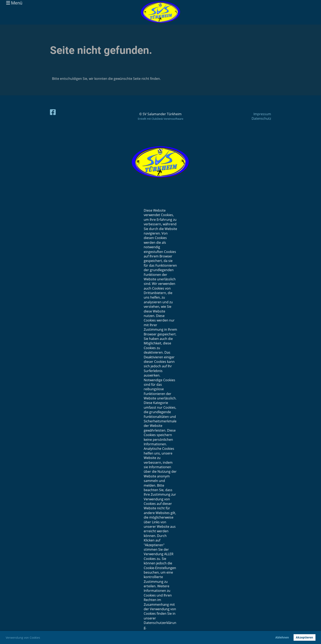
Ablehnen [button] (282, 637)
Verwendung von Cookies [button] (23, 638)
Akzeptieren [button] (304, 637)
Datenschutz (261, 118)
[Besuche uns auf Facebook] (53, 112)
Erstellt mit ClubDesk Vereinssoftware (160, 119)
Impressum (262, 114)
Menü (14, 3)
